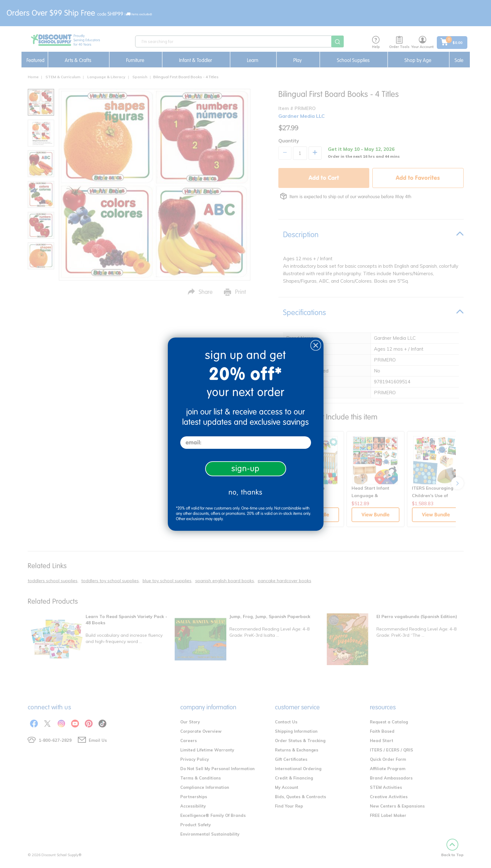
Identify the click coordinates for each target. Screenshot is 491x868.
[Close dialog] (316, 345)
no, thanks (245, 492)
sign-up (245, 469)
